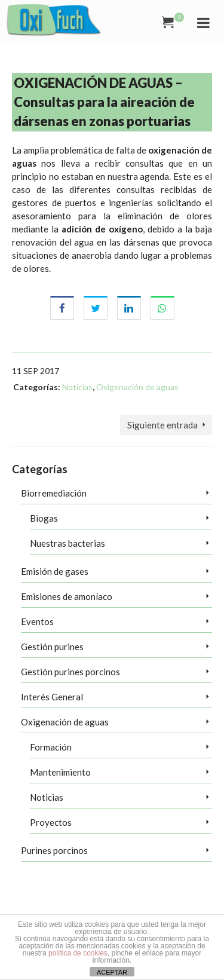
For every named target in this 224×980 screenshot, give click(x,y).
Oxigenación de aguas (137, 387)
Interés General (52, 697)
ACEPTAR (112, 972)
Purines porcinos (54, 850)
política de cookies (78, 953)
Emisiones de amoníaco (67, 596)
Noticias (77, 387)
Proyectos (51, 822)
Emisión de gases (55, 571)
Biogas (44, 518)
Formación (51, 747)
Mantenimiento (60, 772)
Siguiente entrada (162, 425)
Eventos (37, 621)
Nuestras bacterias (67, 543)
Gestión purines (52, 647)
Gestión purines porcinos (70, 672)
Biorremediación (54, 493)
